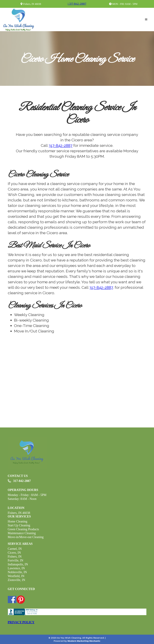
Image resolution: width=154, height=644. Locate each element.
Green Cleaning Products (23, 529)
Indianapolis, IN (18, 564)
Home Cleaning (18, 521)
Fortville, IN (16, 560)
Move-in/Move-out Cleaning (26, 537)
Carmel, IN (15, 549)
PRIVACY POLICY (21, 622)
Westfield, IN (16, 576)
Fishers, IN (15, 556)
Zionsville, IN (16, 580)
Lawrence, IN (16, 568)
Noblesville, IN (17, 572)
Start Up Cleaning (19, 525)
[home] (19, 20)
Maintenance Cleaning (22, 533)
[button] (146, 20)
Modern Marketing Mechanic (84, 641)
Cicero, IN (14, 553)
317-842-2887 (60, 145)
